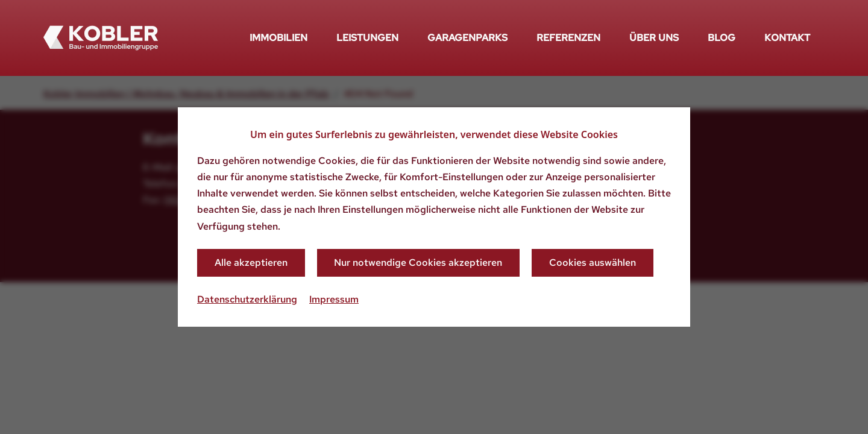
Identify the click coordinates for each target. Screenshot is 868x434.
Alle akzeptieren (251, 263)
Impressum (334, 299)
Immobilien (278, 38)
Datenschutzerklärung (247, 299)
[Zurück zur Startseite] (101, 38)
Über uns (654, 38)
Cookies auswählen (593, 263)
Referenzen (568, 38)
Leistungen (367, 38)
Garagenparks (467, 38)
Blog (722, 38)
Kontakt (787, 38)
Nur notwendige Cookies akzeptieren (418, 263)
